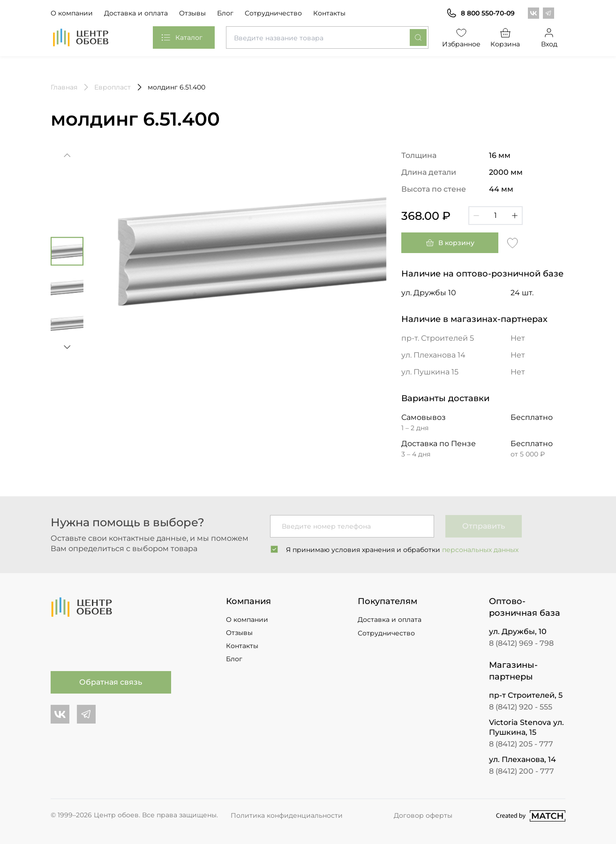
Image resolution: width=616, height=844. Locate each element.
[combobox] (327, 37)
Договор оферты (423, 815)
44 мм (501, 189)
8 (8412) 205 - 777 (521, 744)
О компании (72, 13)
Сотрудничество (273, 13)
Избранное (462, 37)
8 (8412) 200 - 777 (522, 771)
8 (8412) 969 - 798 (521, 643)
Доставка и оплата (136, 13)
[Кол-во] (496, 216)
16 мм (500, 155)
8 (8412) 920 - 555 (521, 707)
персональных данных (480, 550)
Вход (549, 37)
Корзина (505, 37)
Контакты (329, 13)
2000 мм (506, 172)
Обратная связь (111, 682)
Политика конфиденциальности (287, 815)
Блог (225, 13)
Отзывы (192, 13)
